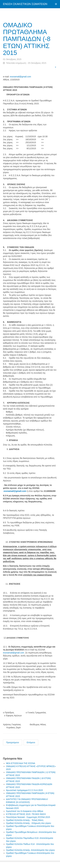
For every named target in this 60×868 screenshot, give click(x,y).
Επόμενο (31, 742)
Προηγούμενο (13, 742)
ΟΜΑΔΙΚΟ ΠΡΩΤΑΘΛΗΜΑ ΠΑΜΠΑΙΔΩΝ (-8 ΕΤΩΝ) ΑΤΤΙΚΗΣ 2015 (27, 39)
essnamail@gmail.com (20, 77)
